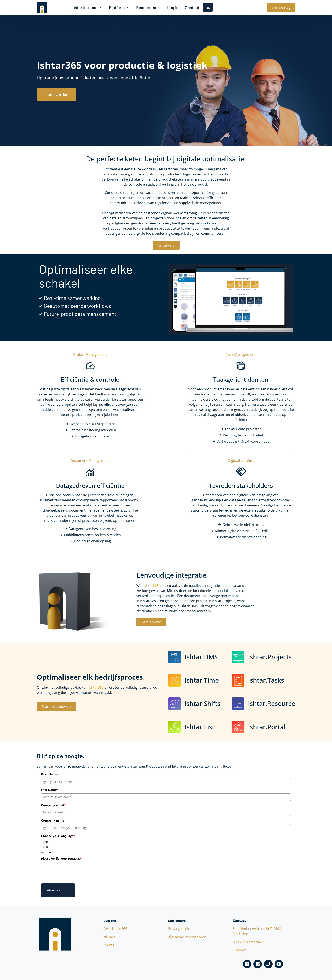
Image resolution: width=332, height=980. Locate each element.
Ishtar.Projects (270, 657)
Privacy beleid (179, 929)
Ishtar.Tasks (266, 680)
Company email (53, 805)
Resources (148, 7)
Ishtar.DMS (201, 657)
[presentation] (73, 871)
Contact (192, 7)
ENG (48, 852)
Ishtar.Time (202, 680)
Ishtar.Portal (267, 727)
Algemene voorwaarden (187, 937)
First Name (50, 774)
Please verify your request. (61, 859)
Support (239, 950)
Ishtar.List (199, 727)
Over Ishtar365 (115, 929)
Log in (173, 7)
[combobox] (208, 7)
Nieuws (109, 937)
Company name (53, 820)
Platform (119, 7)
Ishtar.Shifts (203, 703)
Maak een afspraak (248, 942)
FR (46, 847)
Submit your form (58, 890)
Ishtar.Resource (272, 703)
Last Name (50, 790)
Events (109, 945)
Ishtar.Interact (86, 7)
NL (208, 8)
